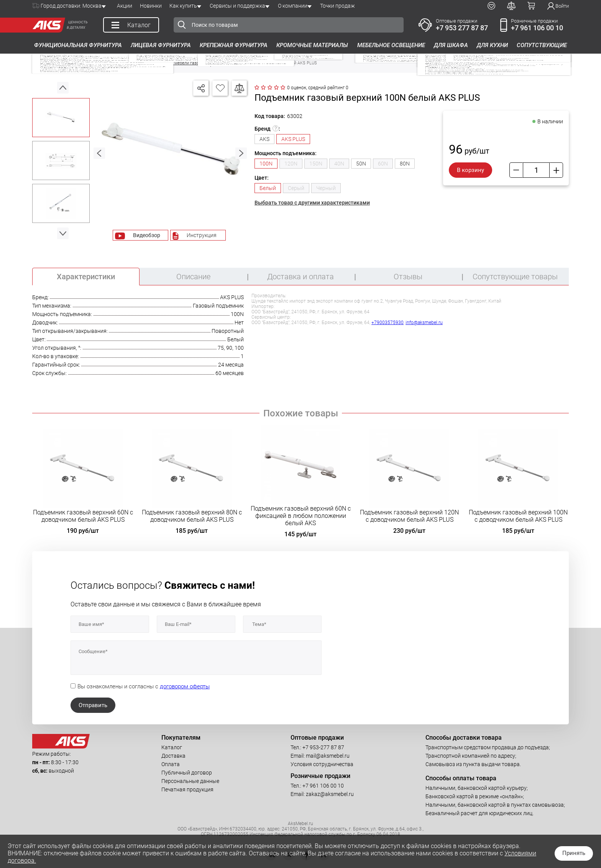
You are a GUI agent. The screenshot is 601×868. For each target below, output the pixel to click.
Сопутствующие (542, 45)
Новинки (151, 6)
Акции (125, 6)
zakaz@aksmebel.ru (330, 794)
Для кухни (492, 45)
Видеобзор (147, 235)
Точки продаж (337, 6)
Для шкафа (451, 45)
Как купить (183, 6)
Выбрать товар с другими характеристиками (312, 203)
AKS (264, 139)
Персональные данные (190, 781)
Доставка (173, 756)
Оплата (171, 764)
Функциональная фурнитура (78, 45)
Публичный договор (187, 773)
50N (361, 164)
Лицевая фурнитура (161, 45)
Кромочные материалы (312, 45)
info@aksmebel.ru (424, 323)
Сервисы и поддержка (237, 6)
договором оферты (185, 686)
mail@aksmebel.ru (328, 756)
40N (339, 164)
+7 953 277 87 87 (462, 28)
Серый (296, 188)
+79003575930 (388, 323)
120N (291, 164)
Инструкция (202, 235)
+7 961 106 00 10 (537, 28)
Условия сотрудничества (322, 764)
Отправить (93, 705)
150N (316, 164)
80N (405, 164)
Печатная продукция (187, 789)
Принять (574, 853)
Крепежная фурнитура (234, 45)
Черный (326, 188)
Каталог (172, 747)
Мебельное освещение (391, 45)
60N (383, 164)
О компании (293, 6)
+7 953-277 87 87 (323, 747)
